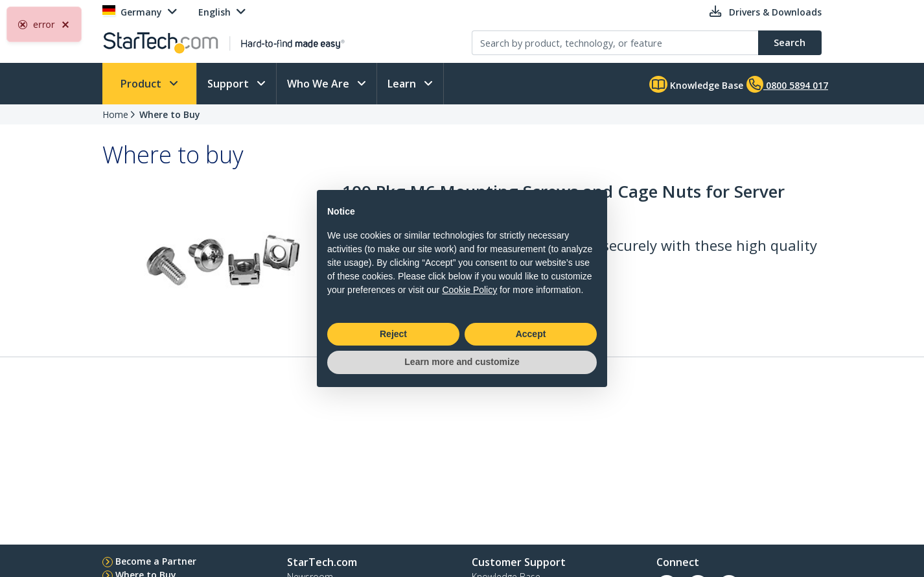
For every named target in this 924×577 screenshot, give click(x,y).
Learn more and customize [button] (462, 362)
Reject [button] (393, 334)
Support (229, 84)
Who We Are (319, 84)
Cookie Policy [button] (469, 290)
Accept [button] (531, 334)
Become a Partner (156, 561)
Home (115, 114)
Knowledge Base (696, 84)
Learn (403, 84)
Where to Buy (170, 114)
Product (142, 84)
